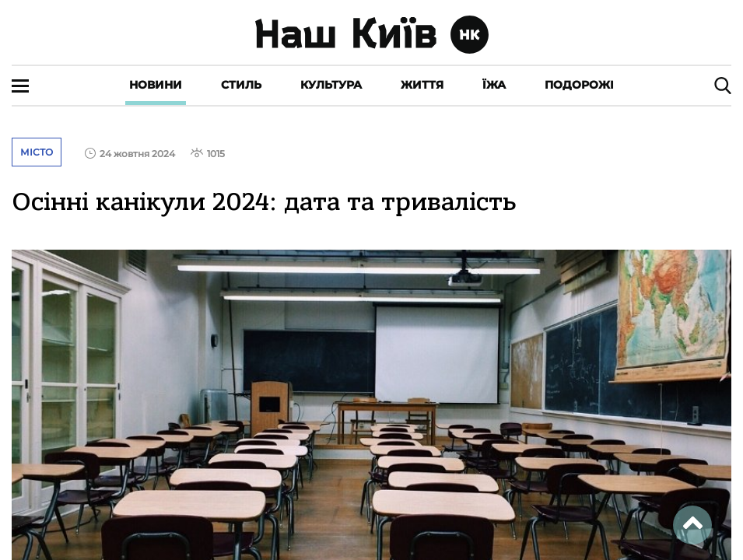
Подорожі (579, 85)
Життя (422, 85)
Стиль (241, 85)
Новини (156, 85)
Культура (331, 85)
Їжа (494, 85)
